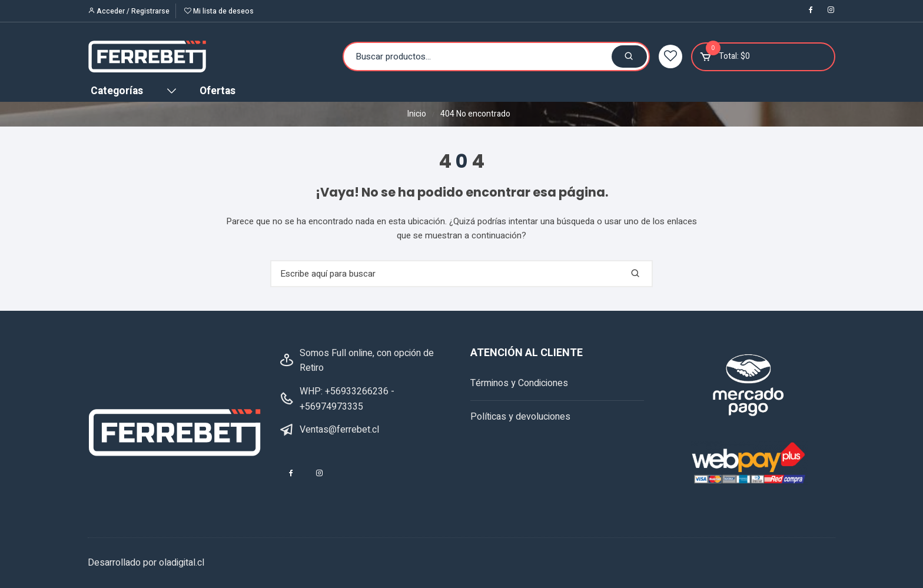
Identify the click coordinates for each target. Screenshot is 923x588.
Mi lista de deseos (219, 11)
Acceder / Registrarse (129, 11)
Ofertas (218, 91)
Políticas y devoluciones (520, 417)
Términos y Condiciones (519, 383)
